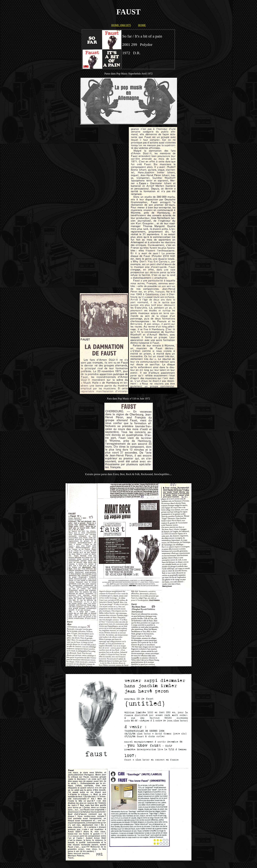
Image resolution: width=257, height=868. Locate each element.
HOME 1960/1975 (121, 25)
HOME (142, 25)
